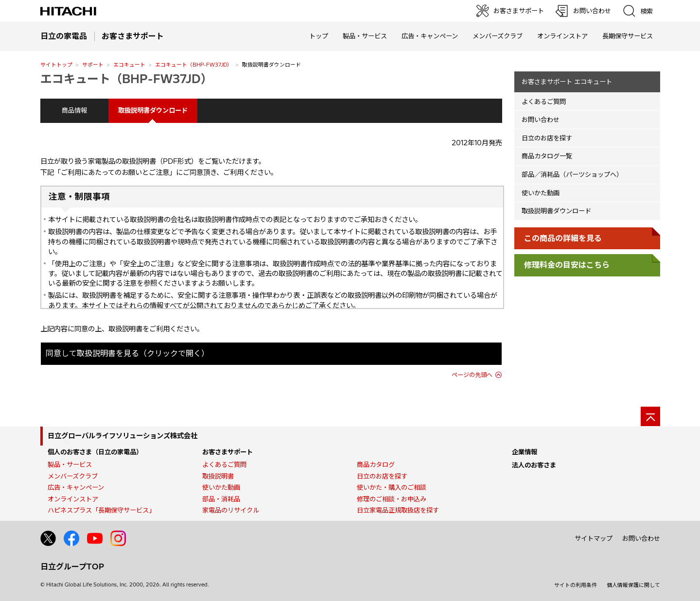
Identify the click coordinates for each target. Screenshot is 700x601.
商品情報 (74, 110)
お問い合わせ (541, 120)
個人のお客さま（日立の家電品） (95, 452)
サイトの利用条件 (576, 585)
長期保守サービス (628, 36)
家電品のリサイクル (231, 510)
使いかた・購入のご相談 (392, 487)
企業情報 (525, 452)
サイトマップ (594, 538)
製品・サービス (70, 464)
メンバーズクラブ (498, 36)
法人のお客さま (534, 465)
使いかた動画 (541, 193)
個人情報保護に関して (633, 585)
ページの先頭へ (472, 375)
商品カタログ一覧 (547, 156)
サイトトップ (56, 65)
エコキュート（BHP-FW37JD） (194, 65)
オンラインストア (562, 36)
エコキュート (129, 65)
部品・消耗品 (221, 499)
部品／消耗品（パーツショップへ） (572, 174)
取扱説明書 (218, 476)
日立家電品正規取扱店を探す (398, 510)
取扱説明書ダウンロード (556, 211)
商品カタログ (376, 464)
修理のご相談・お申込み (392, 499)
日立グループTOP (72, 567)
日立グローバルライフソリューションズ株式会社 (122, 436)
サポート (93, 65)
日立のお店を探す (547, 138)
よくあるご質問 (544, 102)
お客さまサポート (227, 452)
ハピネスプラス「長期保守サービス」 (101, 510)
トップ (319, 36)
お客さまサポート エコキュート (567, 82)
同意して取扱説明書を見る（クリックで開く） (127, 353)
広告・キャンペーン (76, 487)
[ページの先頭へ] (650, 416)
